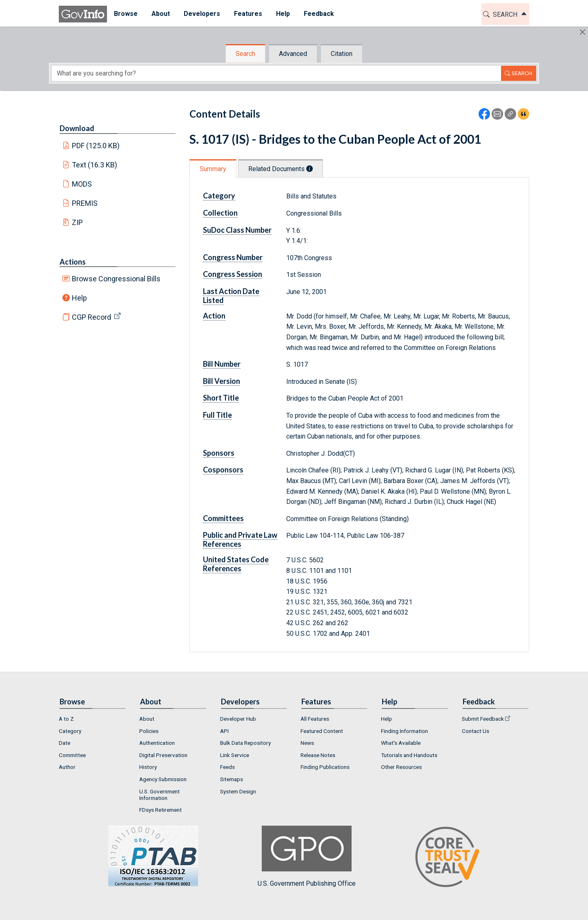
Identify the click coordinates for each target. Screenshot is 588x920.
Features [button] (248, 14)
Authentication (157, 743)
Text (95, 165)
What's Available (401, 743)
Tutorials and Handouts (409, 755)
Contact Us (476, 731)
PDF (96, 146)
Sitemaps (232, 779)
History (148, 767)
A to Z (66, 719)
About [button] (161, 14)
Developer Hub (238, 719)
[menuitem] (126, 14)
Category (219, 196)
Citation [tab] (342, 54)
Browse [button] (126, 14)
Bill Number (222, 364)
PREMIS (85, 203)
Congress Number (233, 257)
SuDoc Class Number (237, 230)
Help (79, 298)
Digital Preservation (163, 755)
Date (65, 743)
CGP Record (91, 317)
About (147, 719)
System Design (238, 791)
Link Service (235, 755)
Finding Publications (325, 767)
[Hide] (582, 32)
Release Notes (318, 755)
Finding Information (404, 731)
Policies (149, 731)
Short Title (221, 398)
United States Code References (236, 564)
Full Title (217, 415)
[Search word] (276, 73)
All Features (315, 719)
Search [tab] (245, 54)
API (224, 731)
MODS (82, 184)
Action (214, 316)
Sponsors (219, 453)
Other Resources (401, 767)
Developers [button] (202, 14)
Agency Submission (163, 779)
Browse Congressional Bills (116, 279)
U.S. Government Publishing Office (307, 857)
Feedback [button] (319, 14)
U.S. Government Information (159, 795)
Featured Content (322, 731)
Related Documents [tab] (281, 169)
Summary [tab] (213, 169)
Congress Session (233, 274)
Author (67, 767)
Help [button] (283, 14)
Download (77, 128)
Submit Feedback (483, 719)
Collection (220, 213)
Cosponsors (223, 470)
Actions (73, 262)
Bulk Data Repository (245, 743)
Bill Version (222, 381)
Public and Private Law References (240, 539)
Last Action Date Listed (231, 296)
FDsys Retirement (160, 810)
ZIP (77, 222)
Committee (72, 755)
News (307, 743)
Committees (223, 518)
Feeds (227, 767)
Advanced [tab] (293, 54)
